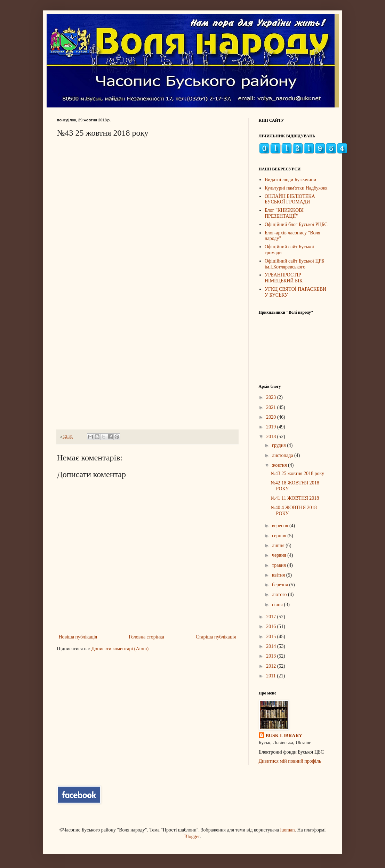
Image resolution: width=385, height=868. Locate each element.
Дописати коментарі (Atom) (120, 649)
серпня (280, 536)
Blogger (192, 837)
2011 (271, 676)
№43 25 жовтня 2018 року (297, 473)
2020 (272, 417)
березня (281, 585)
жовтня (280, 465)
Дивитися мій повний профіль (290, 761)
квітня (279, 575)
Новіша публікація (78, 637)
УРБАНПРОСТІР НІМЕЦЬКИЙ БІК (284, 278)
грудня (279, 445)
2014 (272, 646)
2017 (272, 617)
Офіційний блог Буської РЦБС (296, 224)
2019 (272, 427)
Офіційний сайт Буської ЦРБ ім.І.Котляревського (294, 264)
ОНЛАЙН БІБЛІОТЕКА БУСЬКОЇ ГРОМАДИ (290, 199)
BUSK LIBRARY (284, 736)
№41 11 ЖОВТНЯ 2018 (295, 498)
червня (280, 555)
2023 (272, 397)
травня (280, 565)
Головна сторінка (146, 637)
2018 (272, 437)
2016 (272, 626)
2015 (272, 637)
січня (278, 605)
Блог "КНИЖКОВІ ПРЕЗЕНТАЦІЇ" (284, 213)
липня (279, 545)
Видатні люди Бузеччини (290, 180)
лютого (280, 594)
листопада (283, 455)
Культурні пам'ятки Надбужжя (296, 188)
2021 (272, 407)
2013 (272, 656)
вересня (281, 526)
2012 (272, 666)
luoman (287, 830)
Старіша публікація (216, 637)
